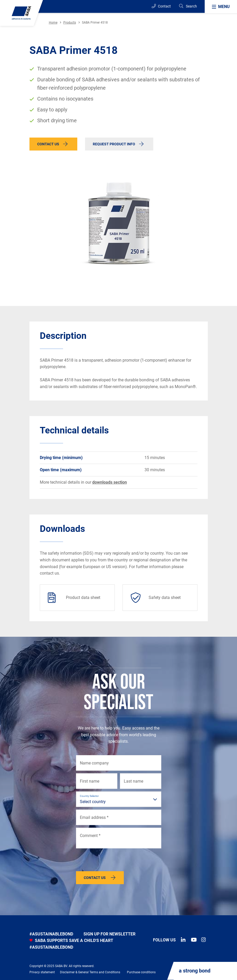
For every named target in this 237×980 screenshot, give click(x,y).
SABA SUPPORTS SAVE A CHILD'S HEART (71, 940)
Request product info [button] (114, 144)
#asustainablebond (51, 934)
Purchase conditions (141, 972)
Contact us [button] (48, 144)
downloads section (110, 482)
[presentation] (115, 861)
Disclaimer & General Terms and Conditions (90, 972)
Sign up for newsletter (109, 934)
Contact (161, 6)
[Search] (188, 6)
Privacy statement (42, 972)
